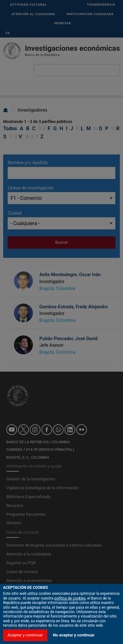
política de (70, 632)
